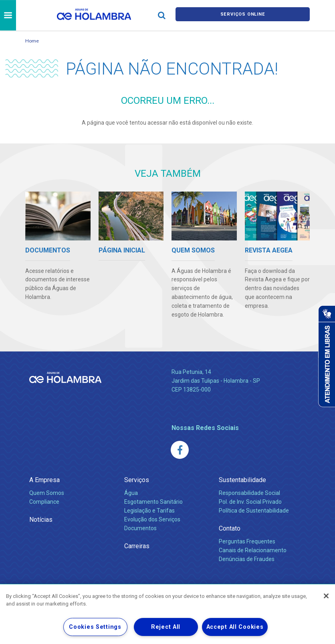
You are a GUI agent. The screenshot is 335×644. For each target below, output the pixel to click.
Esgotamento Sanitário (153, 502)
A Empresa (44, 480)
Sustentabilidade (242, 480)
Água (131, 493)
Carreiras (137, 546)
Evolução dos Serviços (152, 519)
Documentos (140, 528)
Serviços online (243, 15)
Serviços (137, 480)
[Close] (326, 596)
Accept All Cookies (235, 627)
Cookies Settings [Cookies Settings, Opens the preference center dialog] (95, 627)
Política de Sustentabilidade (254, 511)
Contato (230, 528)
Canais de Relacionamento (253, 550)
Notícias (41, 520)
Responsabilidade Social (249, 493)
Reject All (166, 627)
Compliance (44, 502)
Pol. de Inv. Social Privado (250, 502)
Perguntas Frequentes (247, 541)
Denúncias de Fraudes (247, 559)
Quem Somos (47, 493)
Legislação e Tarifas (149, 511)
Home (32, 41)
